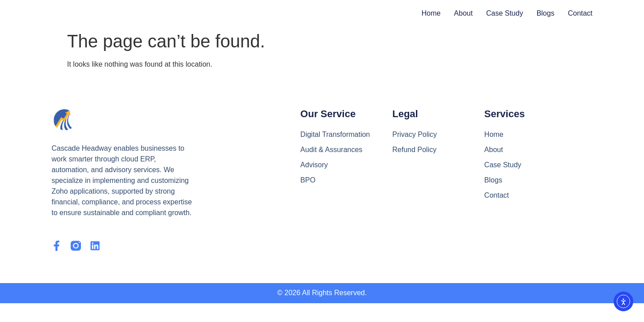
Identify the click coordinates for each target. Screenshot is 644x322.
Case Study (505, 13)
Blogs (546, 13)
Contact (580, 13)
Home (431, 13)
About (463, 13)
